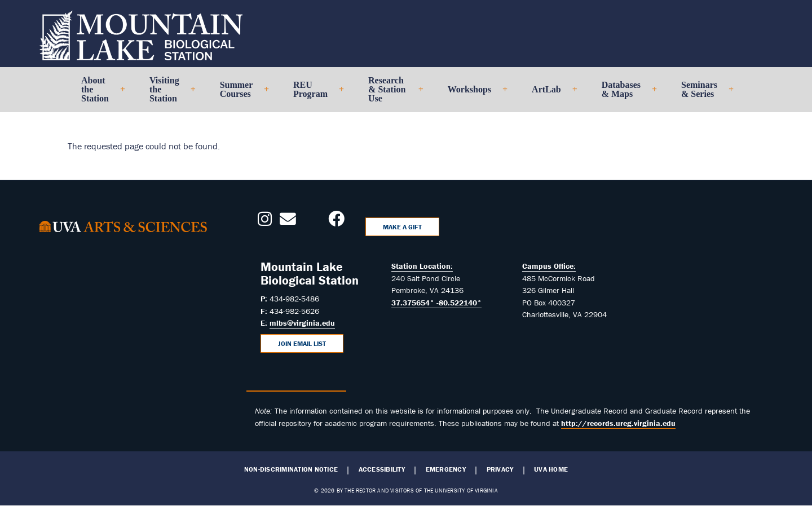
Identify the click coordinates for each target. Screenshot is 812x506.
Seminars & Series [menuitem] (703, 94)
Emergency (446, 469)
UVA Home (551, 469)
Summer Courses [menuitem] (240, 94)
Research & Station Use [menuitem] (391, 94)
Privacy (500, 469)
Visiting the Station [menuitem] (168, 94)
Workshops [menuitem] (473, 94)
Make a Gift (402, 227)
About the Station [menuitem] (98, 94)
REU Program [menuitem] (314, 94)
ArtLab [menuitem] (550, 94)
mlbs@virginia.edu (302, 323)
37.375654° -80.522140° (436, 303)
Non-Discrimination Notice (291, 469)
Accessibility (382, 469)
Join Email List (302, 343)
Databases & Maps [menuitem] (625, 94)
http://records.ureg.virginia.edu (618, 423)
